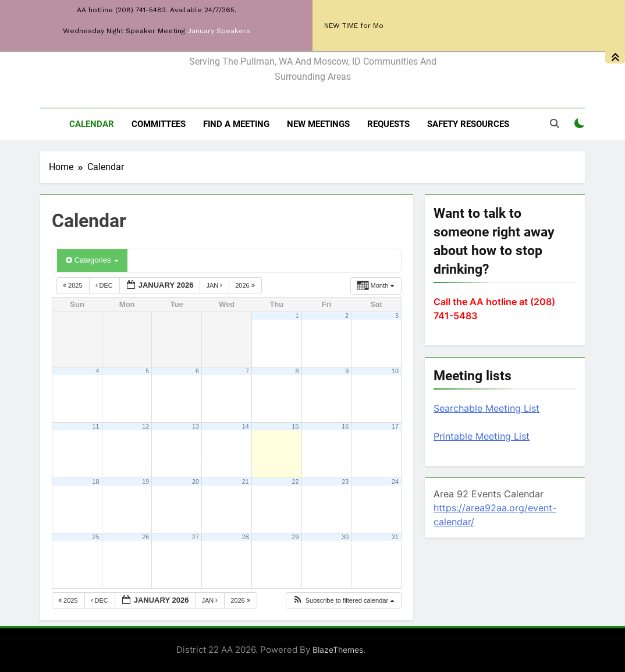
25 (96, 537)
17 (395, 426)
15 (296, 426)
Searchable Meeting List (486, 408)
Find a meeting (236, 124)
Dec (105, 285)
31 (395, 537)
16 (345, 426)
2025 (74, 285)
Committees (159, 124)
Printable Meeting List (482, 436)
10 (395, 371)
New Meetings (318, 124)
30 (345, 537)
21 (246, 482)
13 (196, 426)
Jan (215, 285)
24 (395, 482)
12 (145, 426)
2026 (246, 285)
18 (96, 482)
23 (345, 482)
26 (145, 537)
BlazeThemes (338, 650)
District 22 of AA (313, 36)
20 (196, 482)
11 (96, 426)
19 (145, 482)
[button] (344, 601)
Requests (388, 124)
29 (296, 537)
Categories (92, 260)
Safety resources (468, 124)
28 (246, 537)
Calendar (92, 124)
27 (196, 537)
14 (246, 426)
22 (296, 482)
